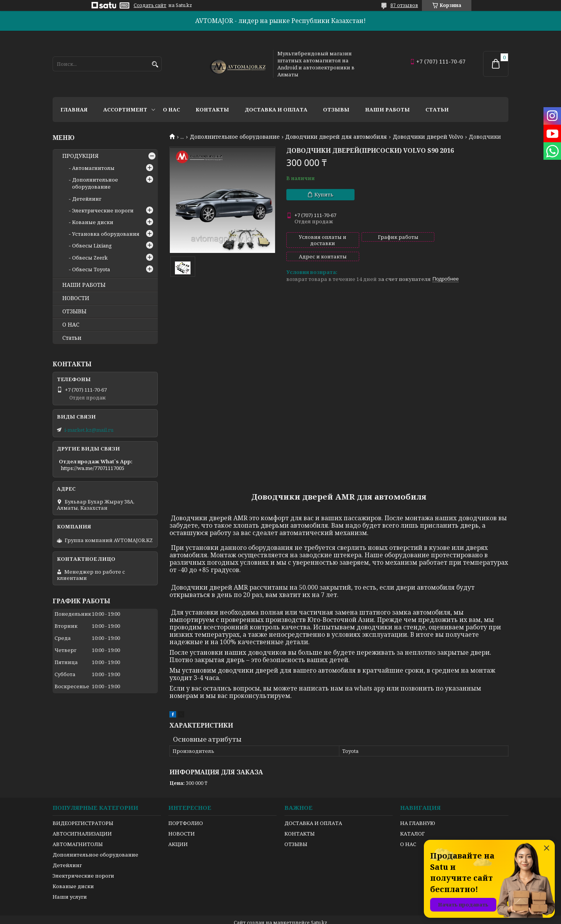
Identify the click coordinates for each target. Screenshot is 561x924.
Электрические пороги (103, 210)
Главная (74, 110)
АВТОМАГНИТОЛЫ (78, 831)
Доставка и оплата (276, 110)
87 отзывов (404, 5)
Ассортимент (125, 110)
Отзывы (336, 110)
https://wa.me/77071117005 (93, 468)
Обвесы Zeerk (90, 258)
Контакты (212, 110)
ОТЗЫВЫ (74, 311)
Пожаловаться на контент (325, 916)
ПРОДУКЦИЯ (80, 156)
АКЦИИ (178, 831)
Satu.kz (319, 909)
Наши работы (387, 110)
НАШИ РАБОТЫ (84, 285)
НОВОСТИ (76, 298)
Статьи (437, 110)
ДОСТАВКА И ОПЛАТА (313, 810)
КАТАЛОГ (412, 820)
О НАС (71, 325)
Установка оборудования (106, 234)
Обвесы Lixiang (92, 246)
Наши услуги (70, 883)
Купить (324, 194)
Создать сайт (150, 5)
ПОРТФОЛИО (186, 810)
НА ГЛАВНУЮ (418, 810)
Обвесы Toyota (91, 269)
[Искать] (155, 64)
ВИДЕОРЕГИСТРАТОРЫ (83, 810)
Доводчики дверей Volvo (428, 137)
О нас (171, 110)
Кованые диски (93, 222)
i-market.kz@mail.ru (89, 430)
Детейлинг (87, 199)
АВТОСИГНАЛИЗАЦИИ (82, 820)
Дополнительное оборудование (235, 137)
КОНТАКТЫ (300, 820)
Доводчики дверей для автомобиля (336, 137)
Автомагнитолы (93, 168)
